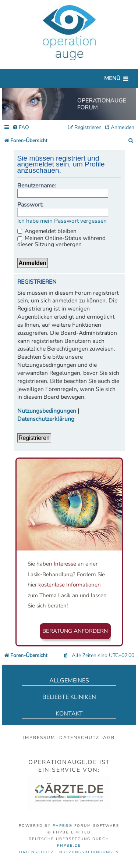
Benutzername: (37, 186)
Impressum (39, 738)
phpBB (61, 826)
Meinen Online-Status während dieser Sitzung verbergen (61, 241)
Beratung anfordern (75, 631)
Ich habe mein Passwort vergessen (62, 221)
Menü (112, 78)
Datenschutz (79, 738)
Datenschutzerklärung (46, 419)
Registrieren (34, 438)
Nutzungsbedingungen (47, 411)
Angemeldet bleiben (47, 231)
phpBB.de (69, 846)
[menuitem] (21, 128)
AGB (109, 738)
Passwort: (30, 205)
